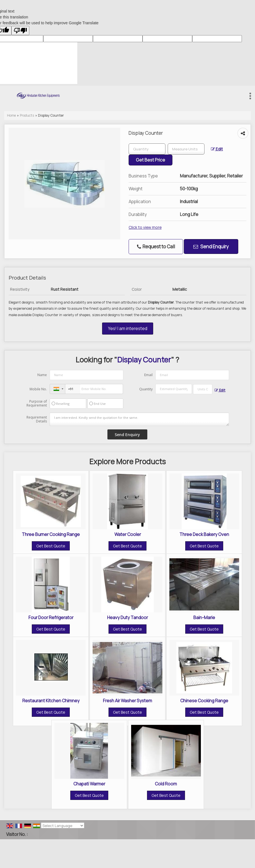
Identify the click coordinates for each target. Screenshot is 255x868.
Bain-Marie (204, 618)
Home (11, 115)
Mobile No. (38, 389)
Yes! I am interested (128, 329)
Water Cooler (128, 534)
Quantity (146, 389)
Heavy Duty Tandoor (127, 618)
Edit (217, 149)
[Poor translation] (20, 31)
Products (27, 115)
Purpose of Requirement (37, 403)
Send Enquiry (211, 247)
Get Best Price (151, 160)
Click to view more (145, 227)
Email (148, 375)
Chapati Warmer (89, 784)
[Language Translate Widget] (63, 826)
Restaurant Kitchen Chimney (51, 701)
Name (42, 375)
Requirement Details (37, 419)
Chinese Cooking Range (204, 701)
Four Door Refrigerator (51, 618)
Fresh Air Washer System (127, 701)
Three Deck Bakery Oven (204, 534)
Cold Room (166, 784)
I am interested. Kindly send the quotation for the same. (139, 419)
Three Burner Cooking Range (51, 534)
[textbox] (186, 149)
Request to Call (156, 247)
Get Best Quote (51, 546)
